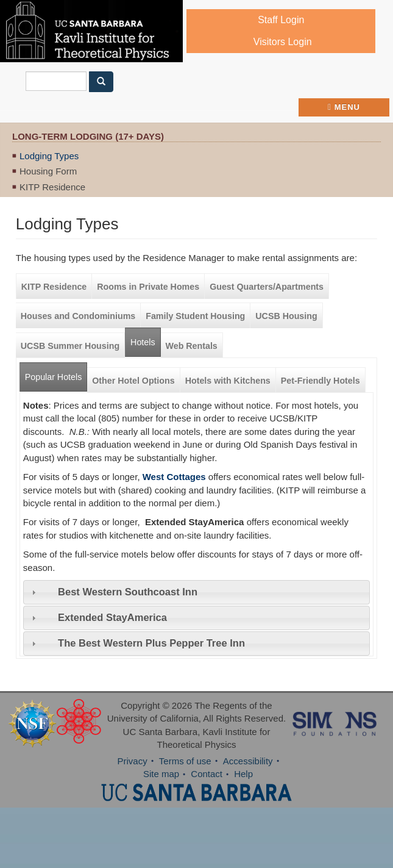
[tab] (196, 592)
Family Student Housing (195, 316)
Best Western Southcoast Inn (128, 592)
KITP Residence (52, 187)
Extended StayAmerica (112, 617)
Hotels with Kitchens (228, 381)
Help (243, 774)
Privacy (132, 761)
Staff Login (281, 20)
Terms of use (185, 761)
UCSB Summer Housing (70, 346)
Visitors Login (283, 42)
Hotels (143, 342)
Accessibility (248, 761)
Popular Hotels (56, 372)
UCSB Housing (286, 316)
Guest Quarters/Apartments (267, 287)
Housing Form (48, 171)
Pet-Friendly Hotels (320, 381)
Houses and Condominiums (78, 316)
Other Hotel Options (133, 381)
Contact (207, 774)
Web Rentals (192, 346)
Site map (161, 774)
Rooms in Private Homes (148, 287)
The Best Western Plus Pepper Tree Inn (151, 643)
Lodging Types (49, 156)
